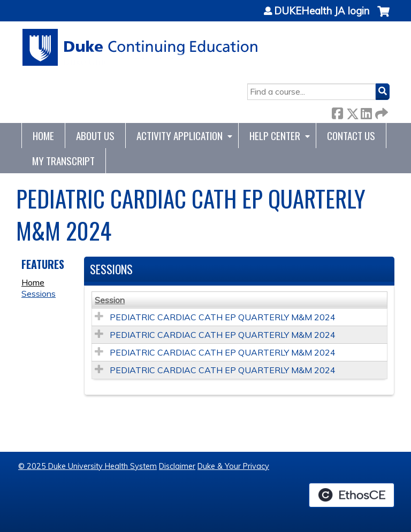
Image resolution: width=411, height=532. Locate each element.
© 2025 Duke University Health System (87, 466)
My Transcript (63, 161)
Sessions (39, 294)
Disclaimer (177, 466)
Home (43, 136)
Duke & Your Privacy (233, 466)
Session (110, 300)
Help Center (275, 136)
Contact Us (351, 136)
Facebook (337, 111)
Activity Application (180, 136)
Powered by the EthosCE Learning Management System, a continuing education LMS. (352, 495)
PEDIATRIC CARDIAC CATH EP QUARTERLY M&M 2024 (223, 317)
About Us (95, 136)
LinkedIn (366, 111)
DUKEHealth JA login (322, 11)
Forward (380, 111)
